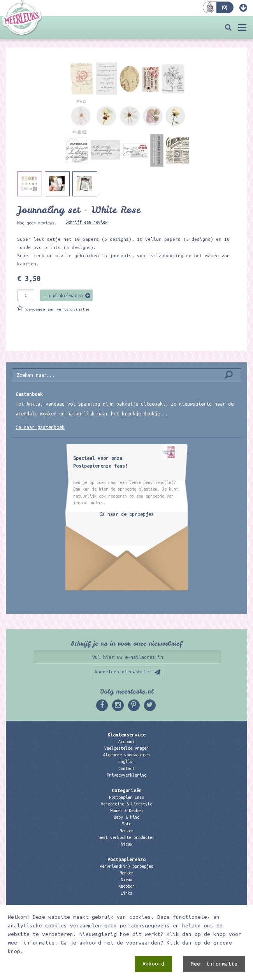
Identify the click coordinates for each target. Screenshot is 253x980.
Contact (126, 768)
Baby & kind (126, 817)
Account (126, 742)
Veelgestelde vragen (126, 748)
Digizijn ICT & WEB (168, 973)
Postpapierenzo (126, 859)
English (126, 761)
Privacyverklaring (126, 775)
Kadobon (126, 886)
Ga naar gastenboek (40, 427)
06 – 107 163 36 (126, 929)
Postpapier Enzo (126, 797)
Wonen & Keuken (126, 810)
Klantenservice (126, 735)
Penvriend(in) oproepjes (126, 866)
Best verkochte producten (126, 837)
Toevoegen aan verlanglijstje (57, 309)
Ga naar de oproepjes (126, 514)
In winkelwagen (64, 295)
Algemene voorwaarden (126, 755)
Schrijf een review (86, 222)
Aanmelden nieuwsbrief (123, 672)
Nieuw (126, 844)
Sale (126, 824)
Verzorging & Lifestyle (126, 804)
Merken (126, 831)
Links (126, 893)
